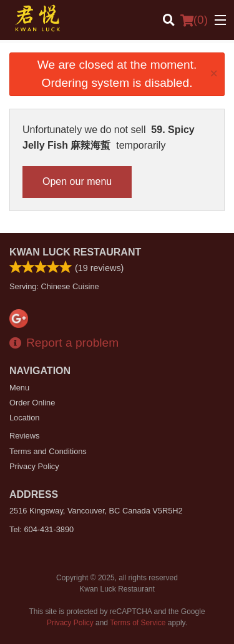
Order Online (32, 403)
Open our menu (77, 181)
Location (24, 418)
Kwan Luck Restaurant (75, 252)
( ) (194, 20)
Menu (19, 388)
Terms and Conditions (48, 451)
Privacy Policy (34, 466)
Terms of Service (138, 623)
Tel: (41, 529)
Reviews (24, 436)
